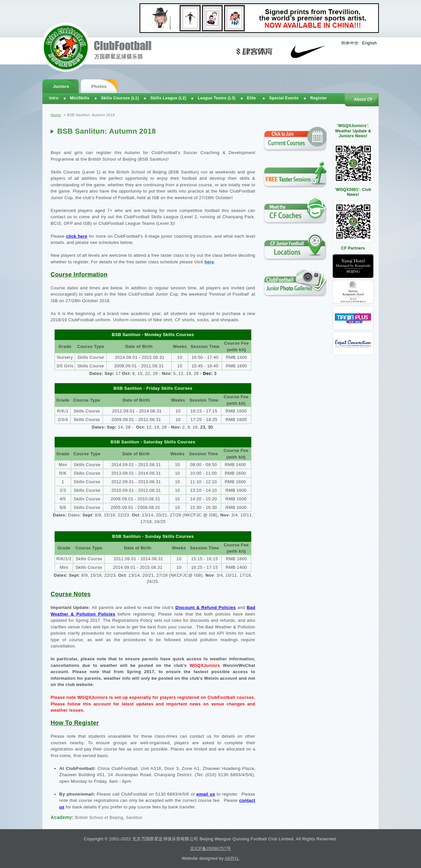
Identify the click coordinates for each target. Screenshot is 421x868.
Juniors (61, 86)
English (370, 43)
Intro (54, 98)
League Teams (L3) (216, 98)
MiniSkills (80, 98)
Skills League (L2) (168, 98)
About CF (363, 99)
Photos (99, 86)
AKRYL (232, 858)
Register (319, 98)
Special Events (284, 98)
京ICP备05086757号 (210, 848)
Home (56, 115)
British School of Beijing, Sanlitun (109, 817)
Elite (251, 98)
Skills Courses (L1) (120, 98)
